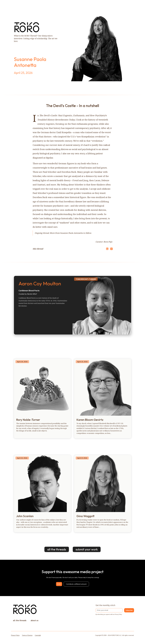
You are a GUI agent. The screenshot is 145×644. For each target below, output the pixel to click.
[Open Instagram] (111, 250)
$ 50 (59, 584)
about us (34, 620)
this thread (38, 249)
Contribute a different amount (76, 584)
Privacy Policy (15, 635)
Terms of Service (27, 635)
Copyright (38, 635)
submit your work (87, 549)
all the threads (57, 549)
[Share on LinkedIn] (107, 249)
